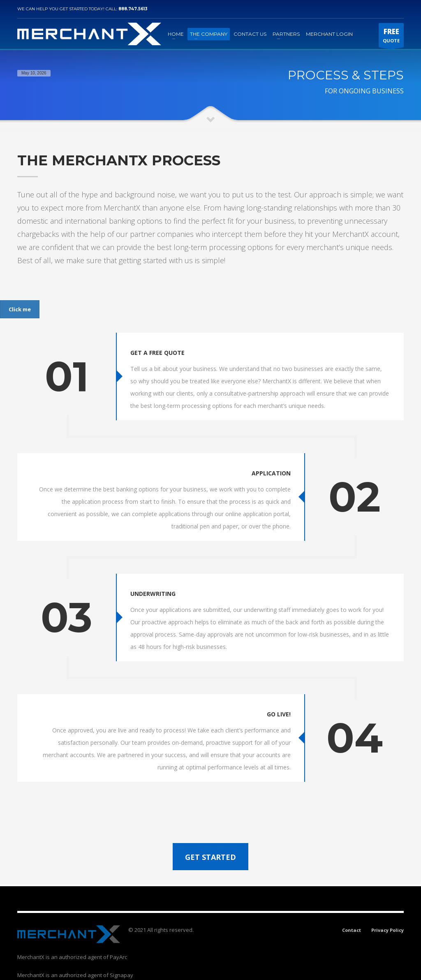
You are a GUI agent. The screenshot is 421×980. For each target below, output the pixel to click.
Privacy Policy (387, 914)
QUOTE (391, 37)
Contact (352, 914)
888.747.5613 (133, 9)
